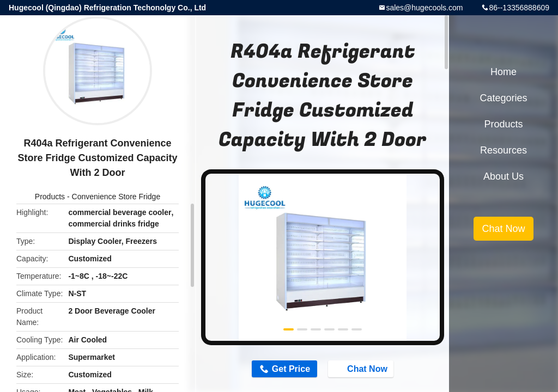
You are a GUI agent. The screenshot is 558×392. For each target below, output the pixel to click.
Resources (504, 150)
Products (50, 197)
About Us (504, 176)
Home (504, 72)
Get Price (290, 369)
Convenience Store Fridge (116, 197)
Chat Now (363, 369)
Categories (503, 98)
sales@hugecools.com (424, 8)
